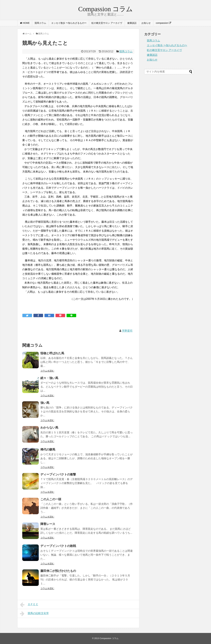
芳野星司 (127, 331)
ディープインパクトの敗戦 (58, 546)
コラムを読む (47, 371)
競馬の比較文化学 (34, 614)
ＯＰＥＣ (29, 605)
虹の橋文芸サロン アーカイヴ (107, 23)
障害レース (48, 524)
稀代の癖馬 (48, 450)
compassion (163, 23)
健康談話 (132, 23)
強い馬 (45, 403)
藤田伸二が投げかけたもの (58, 571)
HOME (25, 23)
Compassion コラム (106, 9)
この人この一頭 (51, 499)
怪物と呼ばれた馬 (52, 353)
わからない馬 (49, 428)
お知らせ (146, 23)
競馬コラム (40, 23)
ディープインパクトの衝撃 (58, 474)
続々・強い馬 (49, 378)
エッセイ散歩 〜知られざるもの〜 (69, 23)
